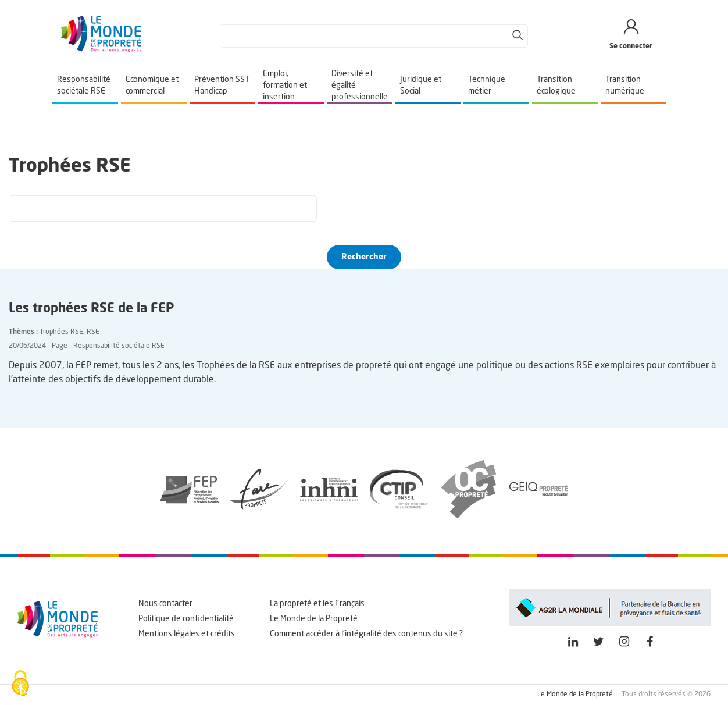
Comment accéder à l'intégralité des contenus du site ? (366, 634)
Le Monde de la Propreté (314, 619)
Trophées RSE (61, 332)
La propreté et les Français (317, 604)
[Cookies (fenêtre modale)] (20, 685)
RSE (93, 332)
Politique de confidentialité (186, 619)
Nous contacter (165, 604)
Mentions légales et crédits (187, 634)
